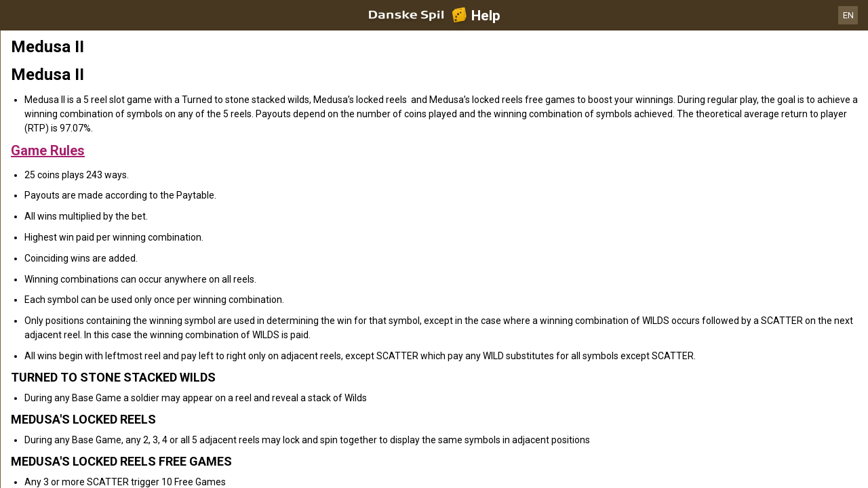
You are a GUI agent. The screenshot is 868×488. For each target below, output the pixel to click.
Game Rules (48, 150)
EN (848, 15)
